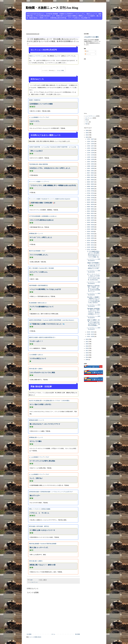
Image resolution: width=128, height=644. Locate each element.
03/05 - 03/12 (91, 236)
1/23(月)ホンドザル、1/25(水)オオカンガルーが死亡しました (50, 168)
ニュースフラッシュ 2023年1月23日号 (93, 317)
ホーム (53, 634)
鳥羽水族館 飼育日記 (43, 526)
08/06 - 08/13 (91, 186)
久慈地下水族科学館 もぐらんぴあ (39, 147)
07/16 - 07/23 (91, 193)
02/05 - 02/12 (91, 245)
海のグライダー (35, 496)
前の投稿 (78, 634)
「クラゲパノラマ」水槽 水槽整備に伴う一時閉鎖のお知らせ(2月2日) (53, 185)
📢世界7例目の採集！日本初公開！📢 (42, 203)
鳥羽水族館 (32, 526)
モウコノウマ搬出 (36, 441)
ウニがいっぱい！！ (36, 341)
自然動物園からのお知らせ (49, 216)
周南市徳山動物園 (34, 544)
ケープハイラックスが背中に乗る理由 (42, 461)
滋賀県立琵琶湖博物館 (35, 320)
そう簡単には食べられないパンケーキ (42, 530)
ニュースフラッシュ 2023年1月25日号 (93, 294)
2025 (87, 133)
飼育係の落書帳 (46, 509)
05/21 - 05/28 (91, 211)
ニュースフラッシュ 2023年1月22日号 (93, 328)
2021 (87, 342)
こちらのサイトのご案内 (91, 37)
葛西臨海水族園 (33, 420)
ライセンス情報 (60, 71)
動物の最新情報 (43, 164)
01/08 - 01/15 (91, 334)
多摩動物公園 (33, 233)
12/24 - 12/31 (91, 141)
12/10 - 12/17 (91, 146)
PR (86, 120)
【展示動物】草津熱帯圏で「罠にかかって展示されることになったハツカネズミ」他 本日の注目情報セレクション (93, 311)
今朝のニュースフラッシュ (36, 56)
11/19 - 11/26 (91, 153)
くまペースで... (35, 121)
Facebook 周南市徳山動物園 (48, 544)
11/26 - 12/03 (91, 150)
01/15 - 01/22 (91, 332)
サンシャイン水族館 (35, 182)
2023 (87, 137)
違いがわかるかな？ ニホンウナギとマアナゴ (45, 424)
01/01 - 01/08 (91, 336)
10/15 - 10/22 (91, 164)
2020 (87, 344)
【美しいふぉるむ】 (36, 151)
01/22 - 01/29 (91, 249)
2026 (87, 130)
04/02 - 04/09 (91, 227)
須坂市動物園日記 (43, 285)
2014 (87, 357)
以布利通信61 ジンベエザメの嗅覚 (41, 104)
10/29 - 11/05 (91, 159)
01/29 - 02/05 (91, 247)
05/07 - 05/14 (91, 216)
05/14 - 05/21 (91, 213)
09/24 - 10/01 (91, 171)
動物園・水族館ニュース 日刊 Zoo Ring (52, 8)
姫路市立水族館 (33, 337)
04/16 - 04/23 (91, 222)
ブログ (47, 117)
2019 (87, 346)
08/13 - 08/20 (91, 184)
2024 (87, 135)
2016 (87, 353)
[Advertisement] (58, 26)
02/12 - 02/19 (91, 243)
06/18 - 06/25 (91, 202)
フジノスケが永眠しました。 (39, 255)
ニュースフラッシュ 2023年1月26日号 (93, 283)
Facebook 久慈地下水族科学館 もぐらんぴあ (63, 147)
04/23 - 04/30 (91, 220)
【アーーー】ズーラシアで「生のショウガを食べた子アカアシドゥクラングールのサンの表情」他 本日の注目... (93, 277)
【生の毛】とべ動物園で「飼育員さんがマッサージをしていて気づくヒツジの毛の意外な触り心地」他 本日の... (93, 300)
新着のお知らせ (42, 303)
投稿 (87, 51)
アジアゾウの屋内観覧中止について (42, 307)
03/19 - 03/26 (91, 231)
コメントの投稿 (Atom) (35, 637)
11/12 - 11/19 (91, 155)
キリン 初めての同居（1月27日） (41, 404)
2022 (87, 339)
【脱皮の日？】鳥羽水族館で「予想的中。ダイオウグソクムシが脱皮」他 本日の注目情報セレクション (93, 288)
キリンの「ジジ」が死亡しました (41, 237)
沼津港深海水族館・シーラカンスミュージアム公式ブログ (57, 492)
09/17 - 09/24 (91, 173)
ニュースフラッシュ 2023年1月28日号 (93, 260)
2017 (87, 351)
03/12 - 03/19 (91, 234)
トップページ (45, 182)
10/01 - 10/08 (91, 168)
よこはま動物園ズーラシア (36, 117)
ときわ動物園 (33, 355)
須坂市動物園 (33, 285)
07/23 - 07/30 (91, 191)
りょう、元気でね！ (36, 478)
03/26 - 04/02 (91, 229)
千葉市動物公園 (33, 164)
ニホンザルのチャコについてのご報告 (42, 373)
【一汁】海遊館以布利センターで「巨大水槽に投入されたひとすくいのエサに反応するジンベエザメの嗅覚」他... (93, 254)
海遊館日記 (37, 100)
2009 (87, 360)
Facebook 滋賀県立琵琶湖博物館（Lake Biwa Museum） (59, 320)
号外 (86, 124)
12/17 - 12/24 (91, 144)
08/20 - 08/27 (91, 182)
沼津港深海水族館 (34, 492)
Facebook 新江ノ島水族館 (46, 268)
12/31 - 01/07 (91, 139)
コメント (88, 54)
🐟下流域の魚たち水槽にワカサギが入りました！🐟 (47, 324)
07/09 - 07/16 (91, 195)
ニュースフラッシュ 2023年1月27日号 (93, 271)
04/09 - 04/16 (91, 225)
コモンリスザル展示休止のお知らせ (42, 220)
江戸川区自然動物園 (35, 216)
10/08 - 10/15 (91, 166)
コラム (87, 122)
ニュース (40, 233)
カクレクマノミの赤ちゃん (39, 272)
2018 (87, 348)
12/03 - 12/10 (91, 148)
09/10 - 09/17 (91, 175)
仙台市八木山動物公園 (35, 401)
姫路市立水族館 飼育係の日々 (47, 337)
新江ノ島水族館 (33, 268)
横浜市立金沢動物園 (35, 251)
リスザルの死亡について (38, 359)
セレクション (35, 582)
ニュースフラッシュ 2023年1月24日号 (93, 306)
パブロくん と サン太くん (39, 513)
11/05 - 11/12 (91, 157)
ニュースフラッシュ (91, 116)
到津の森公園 (33, 369)
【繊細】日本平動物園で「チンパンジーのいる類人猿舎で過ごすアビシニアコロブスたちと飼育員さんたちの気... (93, 266)
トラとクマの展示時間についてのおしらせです (45, 289)
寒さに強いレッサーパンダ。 (39, 548)
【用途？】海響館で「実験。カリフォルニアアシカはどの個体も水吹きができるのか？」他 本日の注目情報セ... (93, 323)
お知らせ (40, 355)
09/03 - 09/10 (91, 177)
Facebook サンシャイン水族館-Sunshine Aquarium (56, 199)
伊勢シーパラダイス (35, 509)
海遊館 (31, 100)
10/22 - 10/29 (91, 162)
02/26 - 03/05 (91, 238)
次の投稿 (29, 634)
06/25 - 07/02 (91, 200)
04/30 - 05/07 (91, 218)
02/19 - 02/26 (91, 240)
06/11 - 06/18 (91, 204)
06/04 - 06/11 (91, 207)
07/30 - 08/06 (91, 189)
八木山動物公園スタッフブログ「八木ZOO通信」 (57, 401)
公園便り (40, 369)
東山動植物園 (33, 303)
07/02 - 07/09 (91, 198)
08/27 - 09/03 (91, 180)
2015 (87, 355)
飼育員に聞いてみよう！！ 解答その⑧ (43, 565)
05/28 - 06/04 (91, 209)
